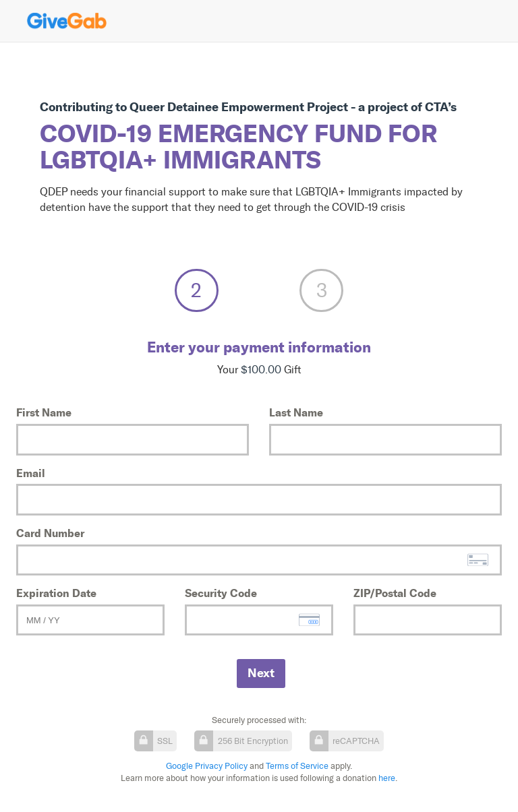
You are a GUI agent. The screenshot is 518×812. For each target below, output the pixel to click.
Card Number (50, 533)
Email (31, 473)
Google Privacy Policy (207, 766)
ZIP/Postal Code (395, 593)
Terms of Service (297, 766)
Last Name (296, 412)
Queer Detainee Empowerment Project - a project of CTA (289, 107)
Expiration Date (56, 593)
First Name (44, 412)
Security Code (221, 593)
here (387, 778)
